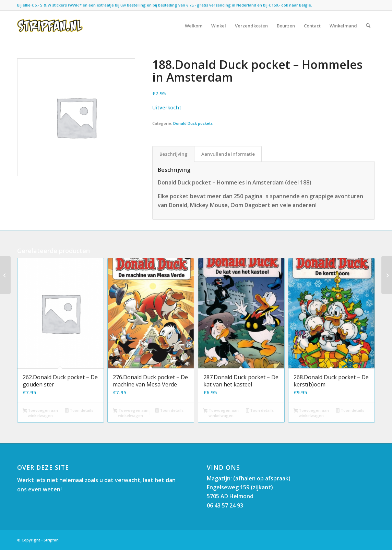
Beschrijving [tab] (174, 154)
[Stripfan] (50, 26)
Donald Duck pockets (193, 123)
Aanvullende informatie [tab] (228, 154)
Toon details (79, 411)
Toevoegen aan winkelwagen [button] (40, 413)
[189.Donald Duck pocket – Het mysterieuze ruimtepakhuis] (5, 275)
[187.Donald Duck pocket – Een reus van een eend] (387, 275)
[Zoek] (368, 26)
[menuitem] (194, 26)
